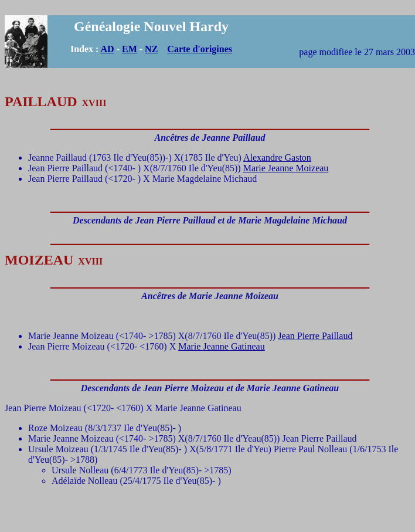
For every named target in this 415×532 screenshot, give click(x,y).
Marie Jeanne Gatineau (221, 346)
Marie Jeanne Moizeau (286, 168)
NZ (151, 49)
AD (108, 49)
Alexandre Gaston (277, 157)
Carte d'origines (200, 49)
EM (130, 49)
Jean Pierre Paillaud (315, 336)
